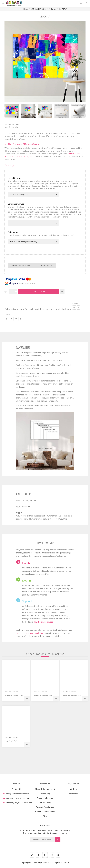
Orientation (13, 232)
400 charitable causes (43, 622)
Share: (7, 315)
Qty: (6, 292)
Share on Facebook (7, 319)
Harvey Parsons (12, 124)
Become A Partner (45, 798)
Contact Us (16, 789)
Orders (73, 789)
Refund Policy (45, 803)
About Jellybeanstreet (45, 789)
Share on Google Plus (21, 319)
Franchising (45, 794)
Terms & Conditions (45, 807)
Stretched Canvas (16, 204)
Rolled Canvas (14, 178)
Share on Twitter (11, 319)
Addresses (73, 794)
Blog (45, 816)
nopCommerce (51, 866)
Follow (75, 303)
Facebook (79, 307)
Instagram (74, 307)
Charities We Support (45, 812)
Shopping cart (82, 2)
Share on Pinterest (16, 319)
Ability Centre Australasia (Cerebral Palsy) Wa (47, 519)
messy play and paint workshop (30, 633)
